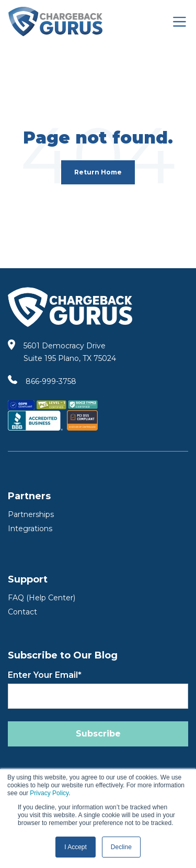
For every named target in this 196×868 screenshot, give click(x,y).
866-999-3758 (51, 381)
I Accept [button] (76, 847)
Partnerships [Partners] (31, 514)
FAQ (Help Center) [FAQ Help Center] (42, 598)
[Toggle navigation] (180, 22)
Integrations (30, 529)
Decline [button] (121, 847)
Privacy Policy (49, 793)
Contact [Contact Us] (22, 612)
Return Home (98, 172)
